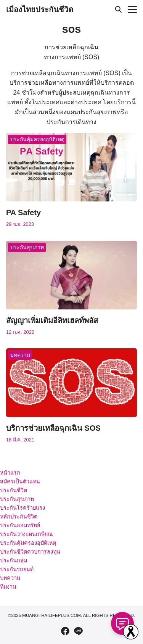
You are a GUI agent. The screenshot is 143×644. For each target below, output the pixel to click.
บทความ (20, 355)
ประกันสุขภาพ (27, 247)
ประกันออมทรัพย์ (20, 525)
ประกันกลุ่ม (14, 560)
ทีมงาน (8, 587)
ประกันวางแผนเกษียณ (26, 534)
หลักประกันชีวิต (19, 517)
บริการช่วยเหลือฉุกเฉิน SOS (53, 428)
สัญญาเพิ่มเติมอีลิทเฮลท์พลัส (52, 320)
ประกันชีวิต (14, 490)
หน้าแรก (10, 473)
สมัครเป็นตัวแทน (20, 481)
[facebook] (65, 631)
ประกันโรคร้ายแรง (22, 508)
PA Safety (23, 213)
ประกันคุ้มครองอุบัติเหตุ (37, 139)
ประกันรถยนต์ (17, 569)
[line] (78, 631)
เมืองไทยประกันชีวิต (40, 10)
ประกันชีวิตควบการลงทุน (30, 552)
